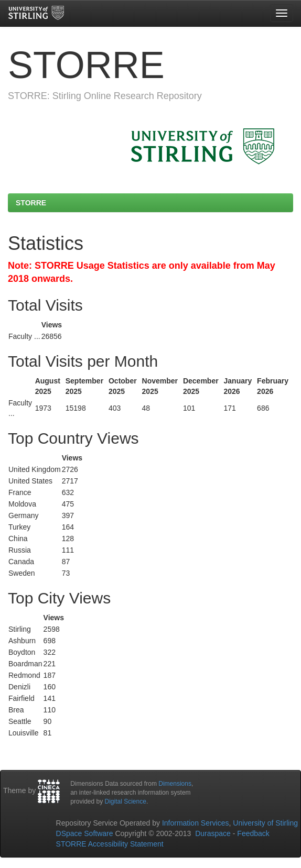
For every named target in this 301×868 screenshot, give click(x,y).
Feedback (253, 833)
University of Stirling (265, 823)
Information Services (196, 823)
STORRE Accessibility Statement (110, 844)
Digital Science (126, 801)
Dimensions (175, 784)
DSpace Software (85, 833)
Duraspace (213, 833)
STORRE (31, 203)
